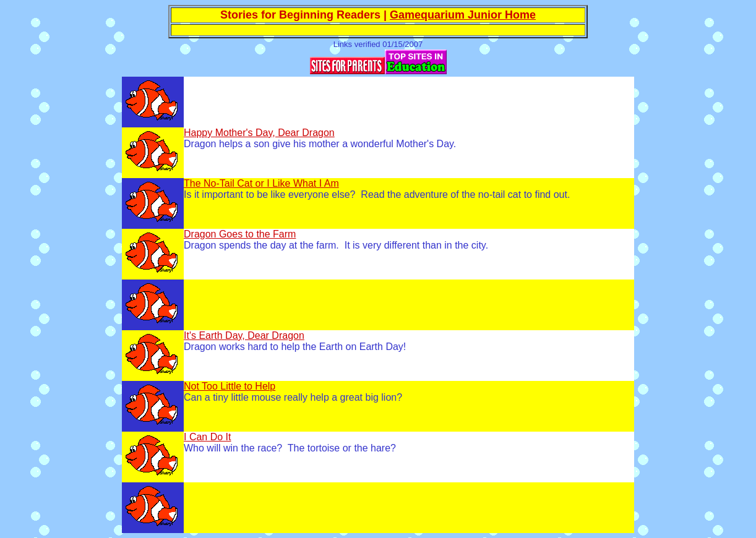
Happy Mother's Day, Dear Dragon (259, 133)
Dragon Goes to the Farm (240, 234)
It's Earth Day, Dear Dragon (244, 335)
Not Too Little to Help (230, 386)
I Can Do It (207, 437)
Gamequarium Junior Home (463, 15)
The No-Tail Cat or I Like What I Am (261, 183)
